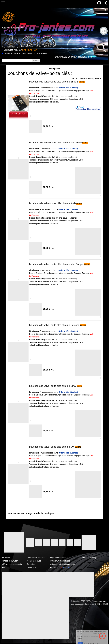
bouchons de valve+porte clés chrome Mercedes (55, 143)
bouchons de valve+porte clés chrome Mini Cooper (56, 264)
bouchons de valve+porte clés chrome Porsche (54, 325)
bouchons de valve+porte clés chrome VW (52, 447)
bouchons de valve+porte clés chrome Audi (52, 203)
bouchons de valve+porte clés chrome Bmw (53, 386)
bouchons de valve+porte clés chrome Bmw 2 (54, 82)
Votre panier (55, 69)
